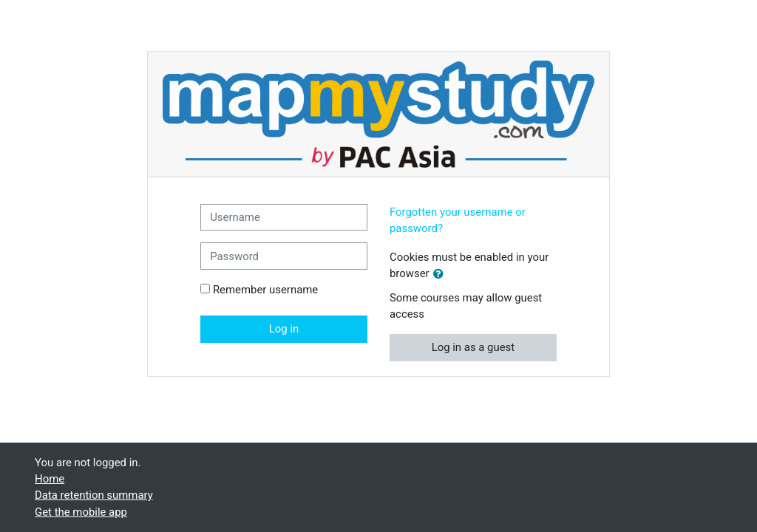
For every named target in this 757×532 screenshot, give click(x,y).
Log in (284, 329)
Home (50, 479)
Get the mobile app (81, 512)
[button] (441, 274)
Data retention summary (94, 495)
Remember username (265, 290)
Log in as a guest (473, 347)
